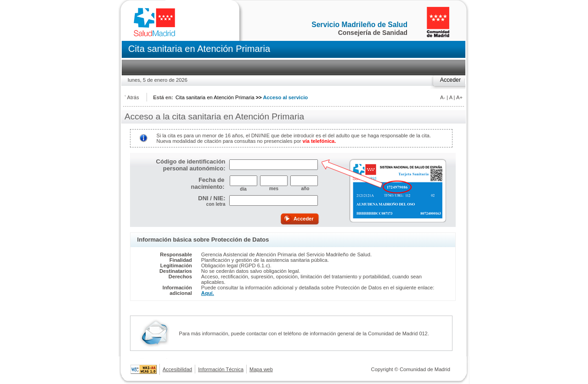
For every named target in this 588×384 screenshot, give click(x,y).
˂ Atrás (132, 97)
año (304, 189)
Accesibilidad (177, 369)
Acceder (450, 80)
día (243, 189)
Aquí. (208, 293)
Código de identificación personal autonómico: (191, 165)
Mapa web (261, 369)
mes (274, 189)
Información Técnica (221, 369)
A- (443, 97)
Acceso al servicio (286, 97)
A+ (459, 97)
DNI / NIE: (212, 198)
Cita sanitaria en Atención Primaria (215, 97)
